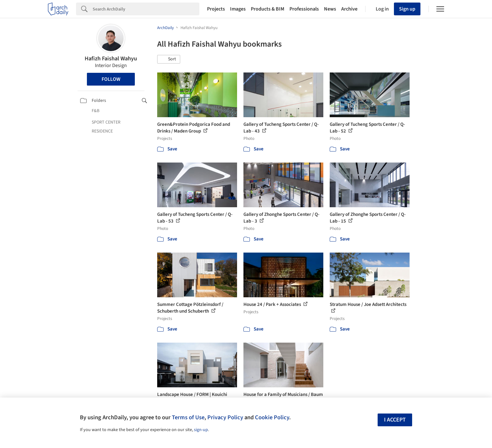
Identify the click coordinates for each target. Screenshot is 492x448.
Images (238, 9)
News (330, 9)
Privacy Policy (225, 417)
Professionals (304, 9)
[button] (169, 59)
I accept (395, 420)
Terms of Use (188, 417)
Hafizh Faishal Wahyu (111, 59)
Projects (216, 9)
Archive (349, 9)
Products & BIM (268, 9)
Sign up (407, 9)
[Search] (146, 9)
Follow (111, 79)
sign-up (201, 430)
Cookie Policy (272, 417)
